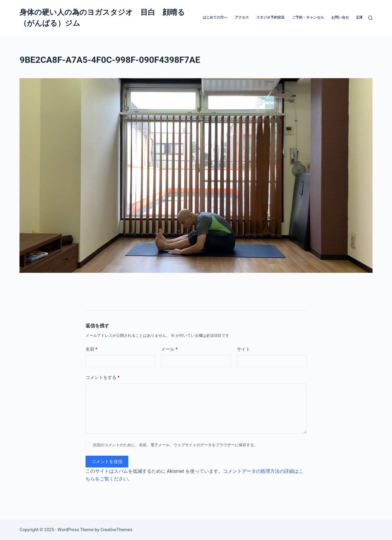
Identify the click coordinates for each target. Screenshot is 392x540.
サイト (243, 349)
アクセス (242, 17)
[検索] (370, 18)
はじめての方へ (215, 17)
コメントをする (103, 378)
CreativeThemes (117, 530)
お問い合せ (340, 17)
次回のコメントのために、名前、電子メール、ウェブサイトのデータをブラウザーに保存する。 (175, 445)
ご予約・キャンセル (308, 17)
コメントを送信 (107, 462)
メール (169, 349)
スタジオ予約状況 (270, 17)
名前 (92, 349)
